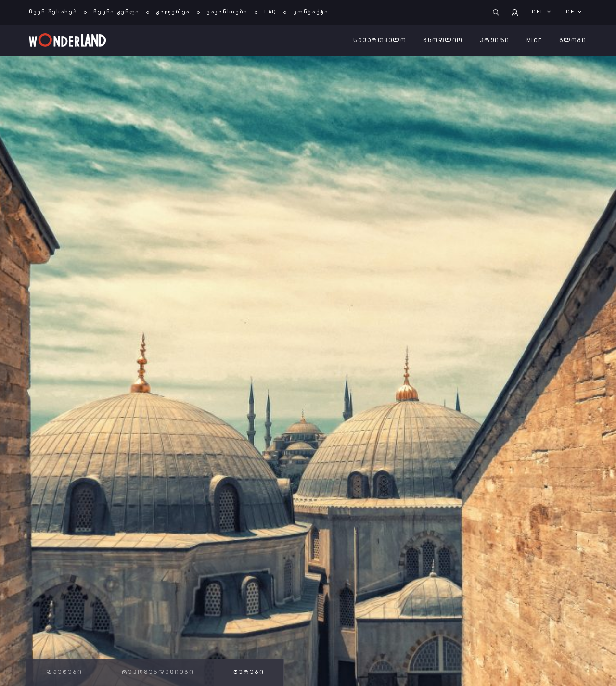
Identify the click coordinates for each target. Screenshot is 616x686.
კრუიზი (495, 41)
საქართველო (380, 41)
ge (571, 12)
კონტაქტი (311, 12)
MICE (534, 41)
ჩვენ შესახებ (53, 12)
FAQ (270, 12)
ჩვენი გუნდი (116, 12)
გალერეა (173, 12)
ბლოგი (573, 41)
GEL (539, 12)
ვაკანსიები (227, 12)
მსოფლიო (443, 41)
